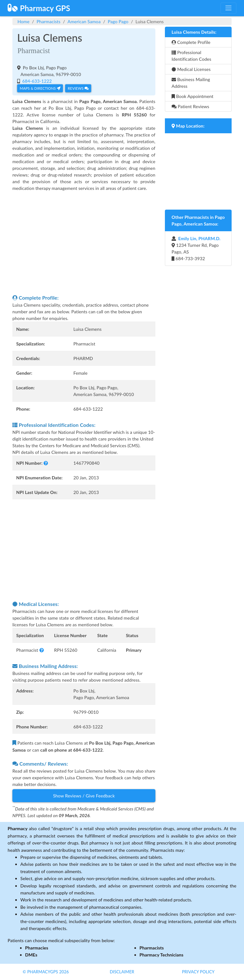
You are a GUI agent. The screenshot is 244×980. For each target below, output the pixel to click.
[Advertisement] (84, 243)
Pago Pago (118, 21)
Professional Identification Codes (191, 56)
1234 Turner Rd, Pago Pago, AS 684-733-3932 (196, 248)
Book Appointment (193, 96)
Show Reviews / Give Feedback (84, 796)
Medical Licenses (191, 69)
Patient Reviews (190, 106)
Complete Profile (191, 42)
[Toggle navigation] (228, 8)
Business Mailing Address (191, 83)
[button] (46, 463)
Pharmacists (48, 21)
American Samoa (84, 21)
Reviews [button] (78, 88)
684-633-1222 (36, 81)
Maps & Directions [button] (40, 88)
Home (24, 21)
